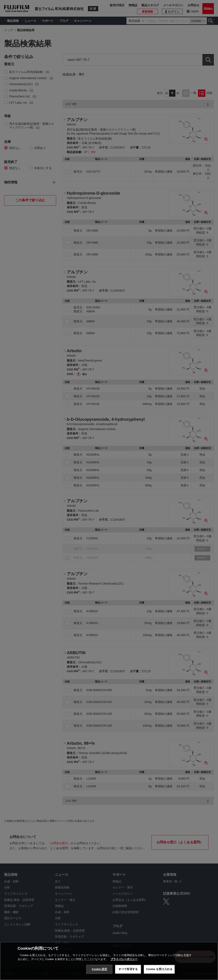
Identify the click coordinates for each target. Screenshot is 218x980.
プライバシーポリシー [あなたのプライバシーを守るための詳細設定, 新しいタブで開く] (124, 959)
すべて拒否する (128, 969)
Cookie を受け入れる (159, 969)
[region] (109, 961)
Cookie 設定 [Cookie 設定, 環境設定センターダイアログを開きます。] (99, 969)
